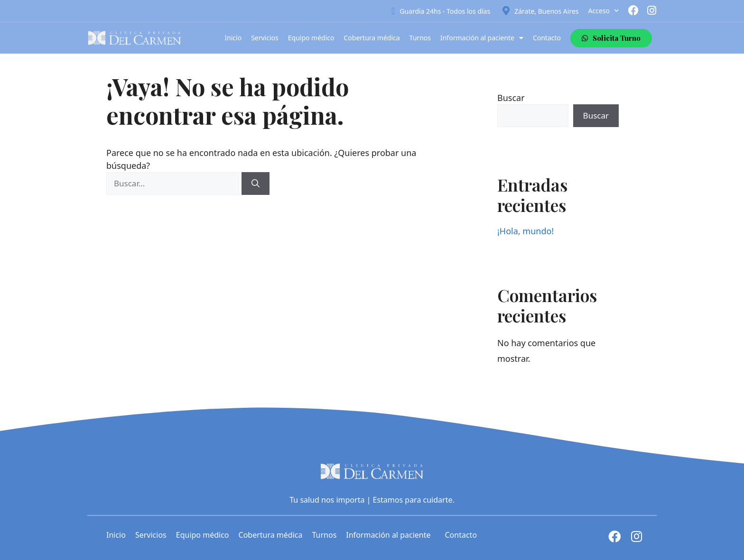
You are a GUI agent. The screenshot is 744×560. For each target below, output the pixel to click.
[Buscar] (256, 184)
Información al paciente (482, 38)
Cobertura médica (372, 38)
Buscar (511, 98)
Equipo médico (311, 38)
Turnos (420, 38)
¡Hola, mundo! (525, 231)
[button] (611, 38)
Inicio (233, 38)
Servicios (265, 38)
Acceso (604, 11)
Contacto (547, 38)
